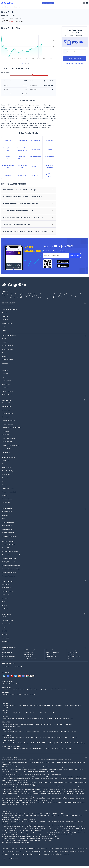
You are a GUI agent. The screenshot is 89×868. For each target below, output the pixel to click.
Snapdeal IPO (6, 641)
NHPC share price (29, 652)
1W (26, 63)
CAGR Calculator (7, 417)
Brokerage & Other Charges (9, 309)
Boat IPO (5, 631)
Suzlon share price (7, 652)
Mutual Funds (6, 342)
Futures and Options (8, 360)
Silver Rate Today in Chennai (50, 732)
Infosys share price (72, 652)
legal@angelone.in (47, 841)
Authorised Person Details (9, 572)
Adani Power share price (52, 652)
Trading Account (7, 467)
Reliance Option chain (55, 718)
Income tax (5, 495)
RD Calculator (6, 435)
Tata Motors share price (9, 656)
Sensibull (5, 694)
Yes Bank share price (8, 659)
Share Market (6, 478)
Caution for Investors (64, 854)
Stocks (4, 339)
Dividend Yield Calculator (9, 420)
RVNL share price (28, 654)
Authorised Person (7, 499)
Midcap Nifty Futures (32, 713)
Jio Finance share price (74, 656)
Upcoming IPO (6, 356)
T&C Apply (10, 851)
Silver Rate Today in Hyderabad (12, 732)
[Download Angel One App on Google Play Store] (63, 262)
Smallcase (12, 694)
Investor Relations (7, 323)
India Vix (77, 705)
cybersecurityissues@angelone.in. (52, 839)
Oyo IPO (4, 627)
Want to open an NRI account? (75, 64)
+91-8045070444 (31, 839)
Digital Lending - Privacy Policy (33, 851)
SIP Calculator (6, 410)
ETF (3, 367)
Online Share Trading (8, 471)
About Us (5, 313)
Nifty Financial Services (25, 705)
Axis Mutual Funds (35, 743)
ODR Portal (34, 854)
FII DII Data (5, 609)
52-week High (6, 595)
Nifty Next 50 (38, 705)
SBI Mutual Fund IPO (7, 620)
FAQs (4, 851)
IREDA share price (7, 654)
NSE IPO (4, 617)
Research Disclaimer (8, 849)
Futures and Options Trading (10, 492)
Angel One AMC (7, 684)
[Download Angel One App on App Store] (63, 266)
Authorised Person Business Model (11, 565)
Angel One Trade (17, 689)
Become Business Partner (9, 544)
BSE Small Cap (68, 705)
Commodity (5, 374)
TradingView (32, 694)
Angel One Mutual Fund (9, 743)
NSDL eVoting (26, 854)
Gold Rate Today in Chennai (44, 724)
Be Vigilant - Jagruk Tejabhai (10, 536)
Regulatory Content (21, 849)
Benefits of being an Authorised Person (12, 555)
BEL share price (50, 659)
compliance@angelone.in (28, 835)
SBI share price (28, 656)
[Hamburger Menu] (87, 3)
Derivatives (5, 485)
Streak (19, 694)
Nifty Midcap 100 (48, 705)
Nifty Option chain (8, 718)
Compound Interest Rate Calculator (12, 427)
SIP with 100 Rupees (7, 346)
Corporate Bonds (7, 381)
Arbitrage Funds (38, 748)
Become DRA (6, 548)
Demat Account (6, 464)
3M (29, 63)
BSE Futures (55, 713)
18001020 (7, 666)
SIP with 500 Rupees (8, 349)
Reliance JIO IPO (6, 624)
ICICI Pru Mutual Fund (62, 743)
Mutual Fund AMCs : (9, 741)
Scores (51, 849)
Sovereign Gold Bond (8, 391)
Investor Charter (64, 851)
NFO (3, 353)
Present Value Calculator (9, 438)
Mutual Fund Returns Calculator (10, 445)
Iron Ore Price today (61, 737)
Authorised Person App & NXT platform (13, 569)
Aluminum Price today (23, 737)
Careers (4, 330)
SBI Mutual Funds (23, 743)
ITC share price (71, 654)
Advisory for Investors (76, 851)
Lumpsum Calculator (8, 413)
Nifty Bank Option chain (23, 718)
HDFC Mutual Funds (48, 743)
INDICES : (5, 703)
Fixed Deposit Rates (60, 689)
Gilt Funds (47, 748)
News (4, 519)
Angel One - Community (8, 533)
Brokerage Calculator (8, 403)
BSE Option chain (68, 718)
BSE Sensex (59, 705)
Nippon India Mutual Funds (77, 743)
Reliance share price (73, 650)
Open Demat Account (48, 3)
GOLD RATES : (6, 722)
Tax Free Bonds (6, 384)
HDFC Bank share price (30, 650)
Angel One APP (7, 689)
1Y (32, 63)
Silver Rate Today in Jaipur (68, 732)
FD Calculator (6, 431)
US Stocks (5, 363)
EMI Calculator (6, 452)
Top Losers (5, 605)
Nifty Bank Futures (18, 713)
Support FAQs (18, 666)
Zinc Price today (36, 737)
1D (22, 63)
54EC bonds (5, 388)
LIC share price (72, 659)
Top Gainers (5, 602)
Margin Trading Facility (40, 689)
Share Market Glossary (8, 591)
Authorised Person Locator (9, 576)
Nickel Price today (48, 737)
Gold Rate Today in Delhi (27, 724)
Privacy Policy (18, 851)
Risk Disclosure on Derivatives (48, 854)
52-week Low (6, 598)
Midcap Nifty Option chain (39, 718)
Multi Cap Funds (67, 748)
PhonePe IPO (6, 638)
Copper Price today (9, 737)
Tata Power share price (30, 659)
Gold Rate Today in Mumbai (11, 724)
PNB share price (50, 654)
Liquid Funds (16, 748)
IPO (3, 481)
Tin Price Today (73, 737)
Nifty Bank (13, 705)
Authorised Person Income (9, 558)
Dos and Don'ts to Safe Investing (38, 849)
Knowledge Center (7, 511)
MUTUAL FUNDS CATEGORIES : (11, 746)
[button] (29, 190)
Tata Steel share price (52, 650)
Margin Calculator (7, 406)
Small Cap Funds (26, 748)
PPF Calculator (6, 449)
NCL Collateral (6, 854)
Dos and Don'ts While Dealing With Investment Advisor (70, 849)
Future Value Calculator (8, 424)
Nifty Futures (7, 713)
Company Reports (7, 529)
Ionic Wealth (16, 684)
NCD (3, 377)
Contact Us (5, 316)
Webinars (5, 327)
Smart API (50, 689)
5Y (35, 63)
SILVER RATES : (7, 730)
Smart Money (6, 515)
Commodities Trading (8, 488)
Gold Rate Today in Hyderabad (62, 724)
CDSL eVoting (16, 854)
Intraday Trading (7, 474)
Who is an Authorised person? (10, 551)
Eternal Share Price (51, 656)
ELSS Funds (7, 748)
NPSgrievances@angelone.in (10, 837)
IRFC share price (6, 650)
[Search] (44, 7)
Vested (25, 694)
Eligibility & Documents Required (11, 562)
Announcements (6, 588)
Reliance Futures (45, 713)
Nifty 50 (5, 705)
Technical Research (7, 526)
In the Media (5, 320)
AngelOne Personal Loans (50, 851)
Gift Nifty (6, 707)
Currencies (5, 370)
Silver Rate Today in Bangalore (31, 732)
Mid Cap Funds (56, 748)
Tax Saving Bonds (7, 395)
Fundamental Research (8, 522)
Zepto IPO (5, 634)
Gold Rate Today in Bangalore (11, 726)
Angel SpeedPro (28, 689)
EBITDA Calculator (7, 442)
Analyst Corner (6, 502)
